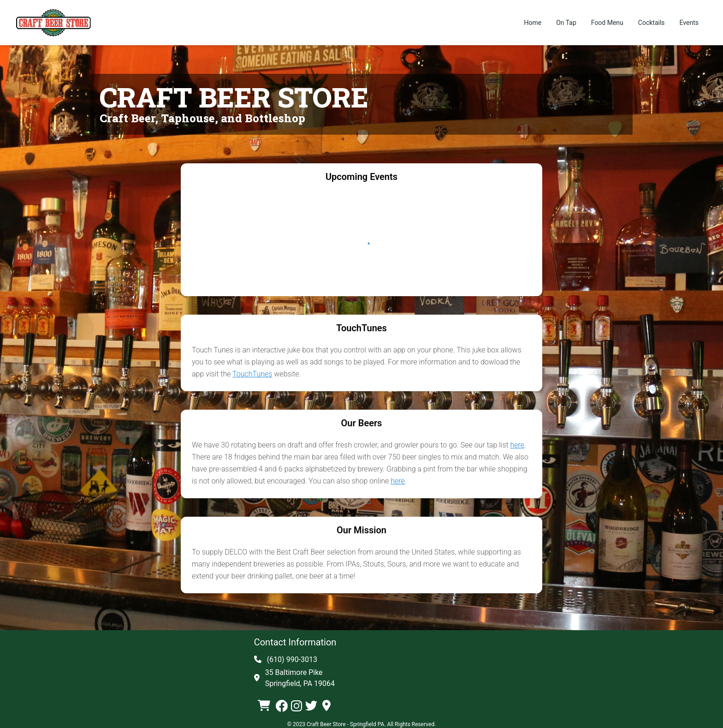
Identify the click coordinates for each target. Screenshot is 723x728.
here (518, 445)
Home (533, 23)
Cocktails (652, 23)
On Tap (566, 23)
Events (689, 23)
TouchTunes (252, 374)
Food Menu (607, 23)
